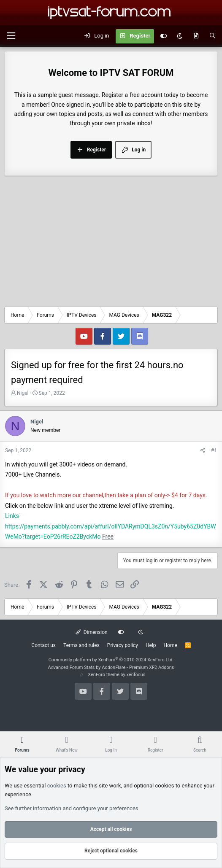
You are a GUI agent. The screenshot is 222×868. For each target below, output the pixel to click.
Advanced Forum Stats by (111, 667)
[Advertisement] (111, 243)
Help (151, 645)
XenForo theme (104, 675)
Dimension (91, 632)
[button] (11, 36)
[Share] (203, 451)
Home (171, 645)
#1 (214, 450)
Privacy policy (123, 645)
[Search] (213, 36)
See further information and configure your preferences (72, 808)
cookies (57, 786)
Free (108, 536)
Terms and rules (81, 645)
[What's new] (196, 36)
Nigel (23, 393)
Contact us (43, 645)
